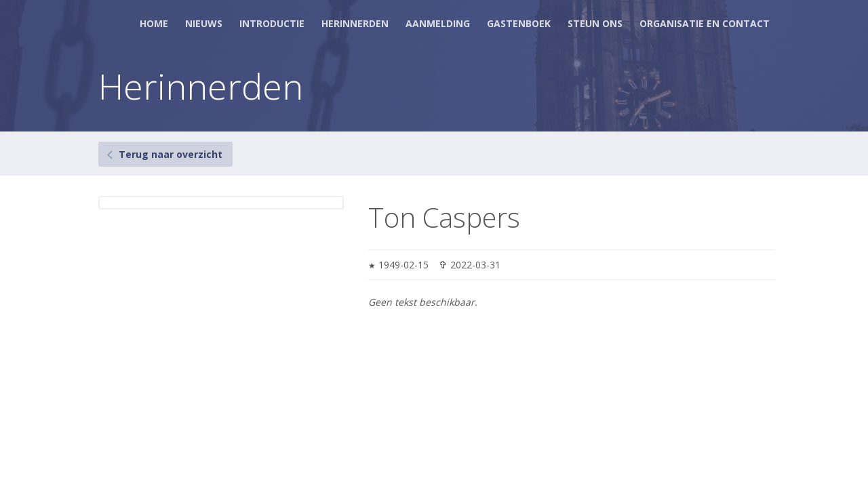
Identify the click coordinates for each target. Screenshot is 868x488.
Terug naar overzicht (171, 154)
